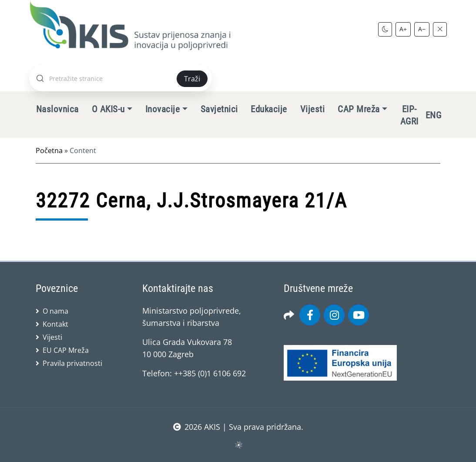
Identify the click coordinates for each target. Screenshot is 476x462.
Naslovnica (57, 109)
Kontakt (55, 324)
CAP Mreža (359, 109)
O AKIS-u (108, 109)
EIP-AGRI (409, 115)
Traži (192, 79)
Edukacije (269, 109)
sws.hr (238, 444)
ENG (433, 115)
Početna (49, 151)
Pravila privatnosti (72, 363)
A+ (403, 29)
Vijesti (312, 109)
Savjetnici (219, 109)
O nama (55, 311)
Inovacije (163, 109)
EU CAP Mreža (66, 350)
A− (422, 29)
